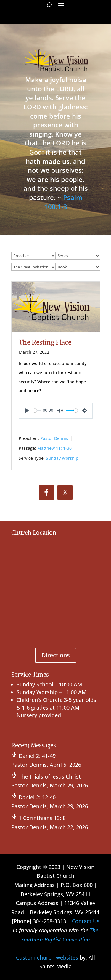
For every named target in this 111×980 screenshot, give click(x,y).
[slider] (37, 410)
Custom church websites (47, 957)
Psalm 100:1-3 (63, 202)
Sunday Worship (62, 458)
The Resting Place (45, 342)
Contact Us (86, 921)
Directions (56, 655)
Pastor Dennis (54, 438)
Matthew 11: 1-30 (54, 448)
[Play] (27, 411)
